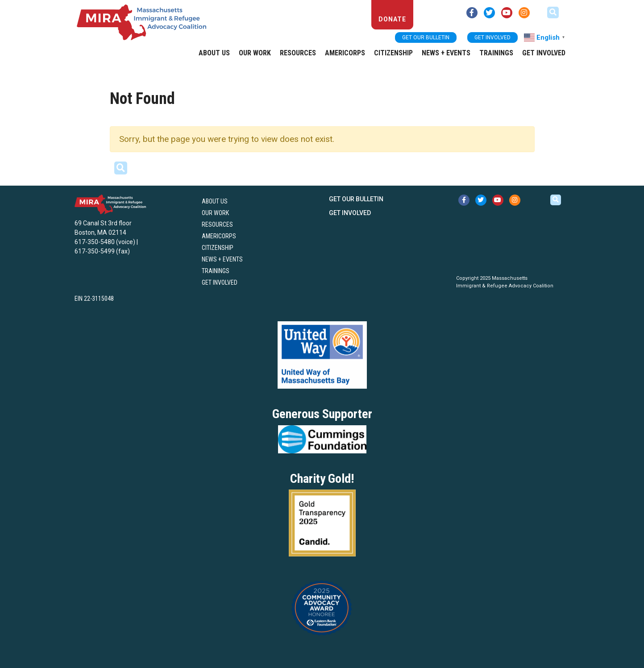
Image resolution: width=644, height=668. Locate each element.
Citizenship (393, 53)
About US (214, 53)
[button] (553, 12)
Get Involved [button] (492, 37)
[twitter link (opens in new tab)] (489, 13)
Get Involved (544, 53)
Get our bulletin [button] (426, 37)
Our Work (255, 53)
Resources (298, 53)
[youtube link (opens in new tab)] (507, 13)
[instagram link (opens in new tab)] (524, 13)
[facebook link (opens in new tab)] (472, 13)
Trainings (496, 53)
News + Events (446, 53)
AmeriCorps (345, 53)
